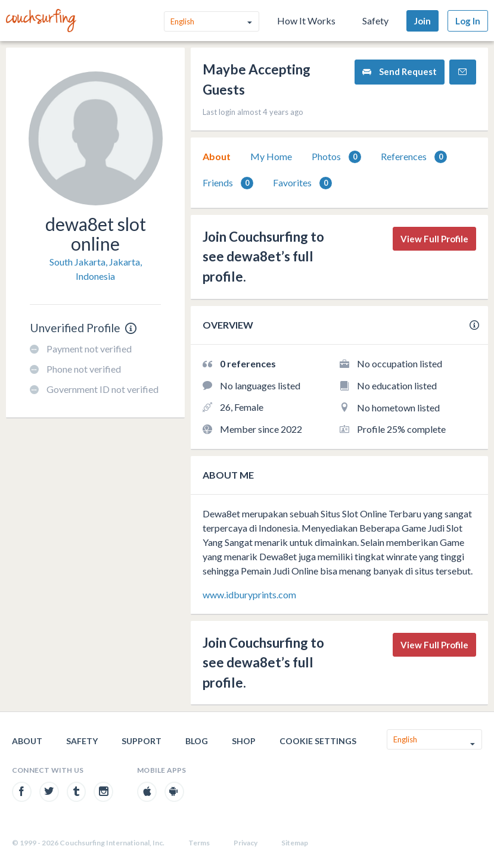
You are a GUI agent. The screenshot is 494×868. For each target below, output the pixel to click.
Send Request (400, 72)
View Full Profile (434, 239)
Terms (199, 843)
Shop (244, 741)
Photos (336, 157)
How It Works (306, 21)
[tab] (217, 157)
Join (422, 21)
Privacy (246, 843)
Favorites (302, 183)
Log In (468, 21)
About (217, 156)
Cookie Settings (318, 741)
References (414, 157)
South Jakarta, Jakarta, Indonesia (96, 269)
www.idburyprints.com (249, 594)
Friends (228, 183)
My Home (271, 156)
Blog (197, 741)
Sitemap (295, 843)
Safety (375, 21)
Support (142, 741)
